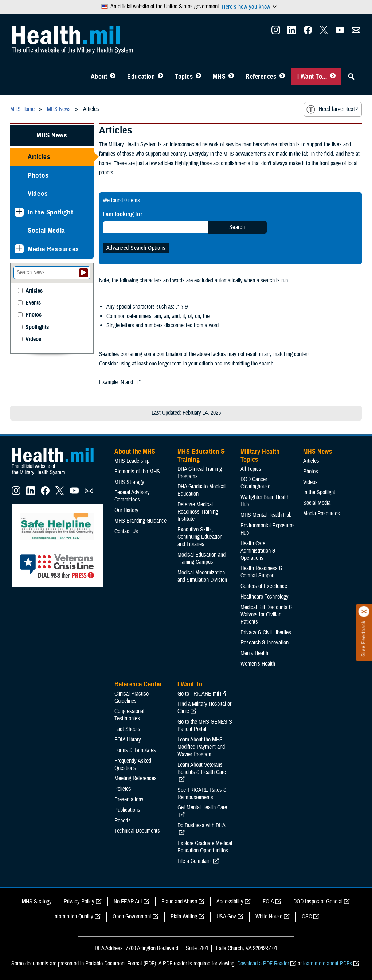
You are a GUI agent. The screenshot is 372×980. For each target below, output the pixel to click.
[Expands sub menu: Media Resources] (19, 249)
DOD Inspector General (318, 902)
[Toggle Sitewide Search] (351, 77)
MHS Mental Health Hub (266, 515)
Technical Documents (137, 831)
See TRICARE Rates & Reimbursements (202, 794)
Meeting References (136, 778)
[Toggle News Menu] (231, 77)
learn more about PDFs (328, 964)
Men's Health (254, 653)
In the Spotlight (50, 212)
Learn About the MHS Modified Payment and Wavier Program (201, 747)
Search (237, 227)
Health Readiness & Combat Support (261, 572)
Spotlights (37, 327)
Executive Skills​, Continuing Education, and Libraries (201, 537)
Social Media (46, 230)
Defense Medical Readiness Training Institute (198, 512)
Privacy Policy (79, 902)
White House (269, 917)
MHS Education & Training (201, 456)
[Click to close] (364, 612)
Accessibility (230, 902)
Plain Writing (184, 917)
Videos (38, 193)
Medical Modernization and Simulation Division (202, 576)
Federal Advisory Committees (132, 496)
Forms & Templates (135, 750)
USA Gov (226, 917)
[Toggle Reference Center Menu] (282, 77)
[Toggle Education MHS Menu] (160, 77)
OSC (307, 917)
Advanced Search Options (136, 248)
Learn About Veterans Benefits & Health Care (202, 768)
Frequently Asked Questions (133, 764)
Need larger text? (332, 109)
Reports (123, 821)
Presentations (129, 799)
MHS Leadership (132, 461)
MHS (219, 77)
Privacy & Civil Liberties (266, 632)
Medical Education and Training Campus (201, 558)
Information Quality (73, 917)
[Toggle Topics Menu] (198, 77)
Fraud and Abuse (179, 902)
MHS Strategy (129, 482)
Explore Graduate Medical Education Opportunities (205, 847)
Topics (184, 77)
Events (33, 303)
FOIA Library (128, 740)
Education (141, 77)
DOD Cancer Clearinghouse (255, 483)
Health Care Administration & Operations (258, 551)
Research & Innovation (265, 643)
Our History (126, 510)
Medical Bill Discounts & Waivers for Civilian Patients (266, 615)
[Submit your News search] (84, 273)
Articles (39, 157)
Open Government (132, 917)
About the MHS (135, 452)
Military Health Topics (260, 456)
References (261, 77)
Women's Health (258, 664)
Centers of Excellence (264, 586)
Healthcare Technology (265, 597)
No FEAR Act (128, 902)
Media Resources (53, 249)
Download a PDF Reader (263, 964)
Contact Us (126, 531)
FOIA (268, 902)
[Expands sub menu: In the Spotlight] (19, 212)
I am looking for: (124, 214)
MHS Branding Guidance (140, 521)
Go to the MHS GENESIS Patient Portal (205, 725)
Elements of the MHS (137, 472)
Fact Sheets (127, 729)
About (99, 77)
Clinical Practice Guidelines (132, 697)
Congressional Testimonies (129, 715)
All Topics (251, 469)
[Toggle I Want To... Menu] (333, 77)
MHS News (52, 135)
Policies (123, 789)
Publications (127, 810)
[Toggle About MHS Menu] (113, 77)
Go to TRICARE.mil (198, 694)
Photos (38, 175)
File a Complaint (195, 861)
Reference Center (138, 684)
